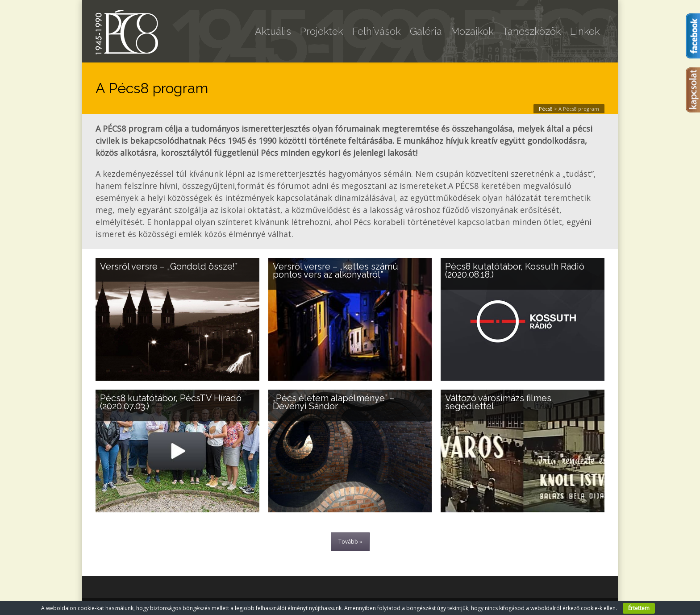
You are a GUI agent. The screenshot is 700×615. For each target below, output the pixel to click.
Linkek (585, 31)
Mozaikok (472, 31)
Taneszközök (532, 31)
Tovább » (350, 542)
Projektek (322, 31)
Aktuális (273, 31)
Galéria (426, 31)
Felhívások (377, 31)
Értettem (639, 608)
